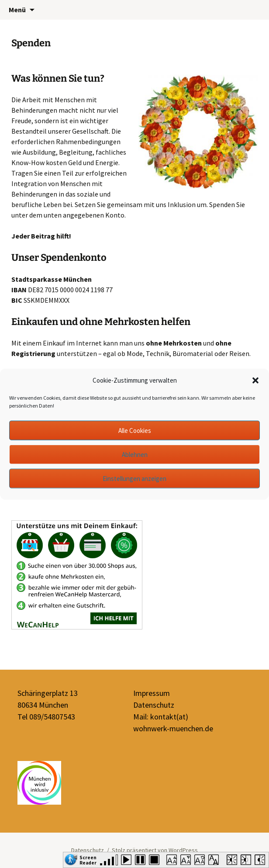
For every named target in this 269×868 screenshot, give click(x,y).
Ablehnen (135, 454)
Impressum (152, 693)
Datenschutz (154, 705)
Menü (17, 10)
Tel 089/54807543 (46, 717)
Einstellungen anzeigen (134, 478)
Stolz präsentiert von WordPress (155, 850)
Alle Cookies (135, 430)
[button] (255, 380)
